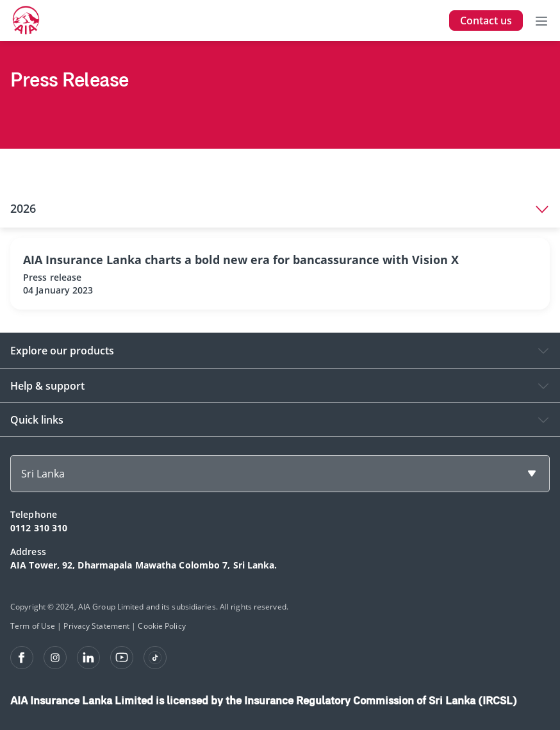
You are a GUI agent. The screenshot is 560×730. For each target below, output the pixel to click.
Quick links (37, 420)
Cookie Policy (161, 626)
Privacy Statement (96, 626)
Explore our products (62, 351)
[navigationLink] (26, 21)
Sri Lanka (43, 474)
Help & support (47, 386)
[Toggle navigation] (541, 21)
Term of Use (33, 626)
